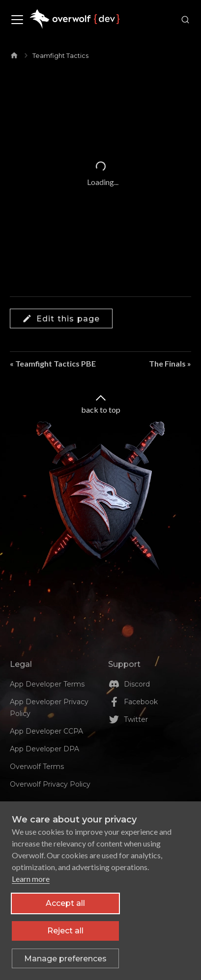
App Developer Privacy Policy (49, 708)
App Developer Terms (47, 684)
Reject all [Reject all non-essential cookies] (65, 934)
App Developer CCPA (46, 731)
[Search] (183, 20)
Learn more (31, 882)
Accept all (65, 907)
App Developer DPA (44, 749)
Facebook (141, 702)
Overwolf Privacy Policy (50, 784)
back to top (101, 403)
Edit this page (61, 318)
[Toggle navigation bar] (17, 20)
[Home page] (14, 53)
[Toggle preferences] (65, 962)
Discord (137, 684)
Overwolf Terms (37, 767)
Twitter (136, 719)
